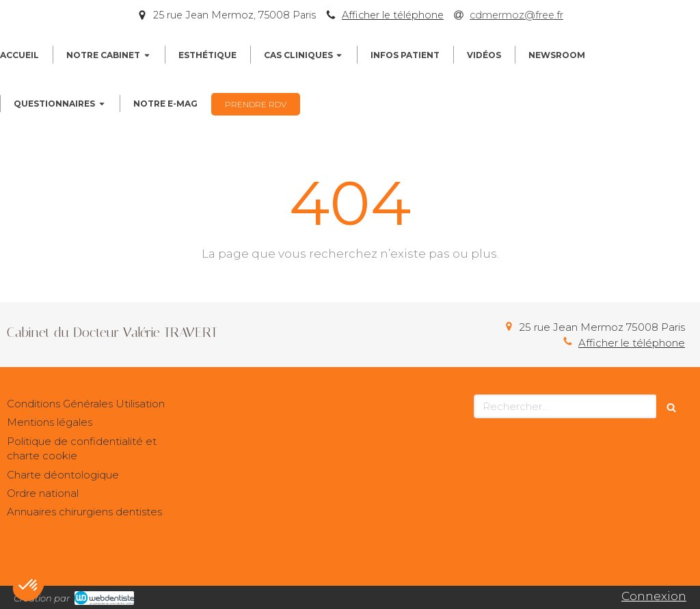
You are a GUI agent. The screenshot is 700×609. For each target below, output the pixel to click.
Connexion (654, 596)
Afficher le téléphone (393, 15)
